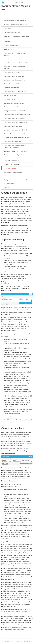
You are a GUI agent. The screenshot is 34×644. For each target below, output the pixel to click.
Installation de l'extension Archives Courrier (16, 59)
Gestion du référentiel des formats (13, 103)
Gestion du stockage (9, 168)
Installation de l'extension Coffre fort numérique (14, 68)
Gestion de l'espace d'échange (12, 84)
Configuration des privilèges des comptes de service (17, 156)
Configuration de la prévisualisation (14, 119)
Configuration (7, 28)
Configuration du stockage (11, 88)
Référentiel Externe (9, 99)
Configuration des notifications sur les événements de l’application (15, 146)
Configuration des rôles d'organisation (15, 80)
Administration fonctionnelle (12, 165)
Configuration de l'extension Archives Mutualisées (14, 54)
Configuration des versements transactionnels (17, 180)
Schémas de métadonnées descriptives (15, 134)
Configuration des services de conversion (16, 107)
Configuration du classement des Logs (15, 92)
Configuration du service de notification (15, 151)
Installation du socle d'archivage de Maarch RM (16, 37)
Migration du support (9, 96)
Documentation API (9, 184)
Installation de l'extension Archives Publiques (17, 63)
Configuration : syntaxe (10, 176)
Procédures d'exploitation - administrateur (16, 25)
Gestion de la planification (11, 161)
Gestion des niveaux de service (13, 172)
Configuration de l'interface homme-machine (16, 115)
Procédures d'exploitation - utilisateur (14, 21)
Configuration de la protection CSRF (14, 76)
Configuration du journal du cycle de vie (15, 130)
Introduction (6, 17)
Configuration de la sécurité (12, 72)
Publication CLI (8, 42)
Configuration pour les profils (12, 142)
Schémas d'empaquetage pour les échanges (17, 138)
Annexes (6, 188)
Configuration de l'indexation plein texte (15, 111)
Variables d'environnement (11, 46)
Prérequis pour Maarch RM (11, 32)
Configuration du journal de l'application (15, 122)
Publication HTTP (9, 50)
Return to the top (8, 641)
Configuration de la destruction (12, 126)
